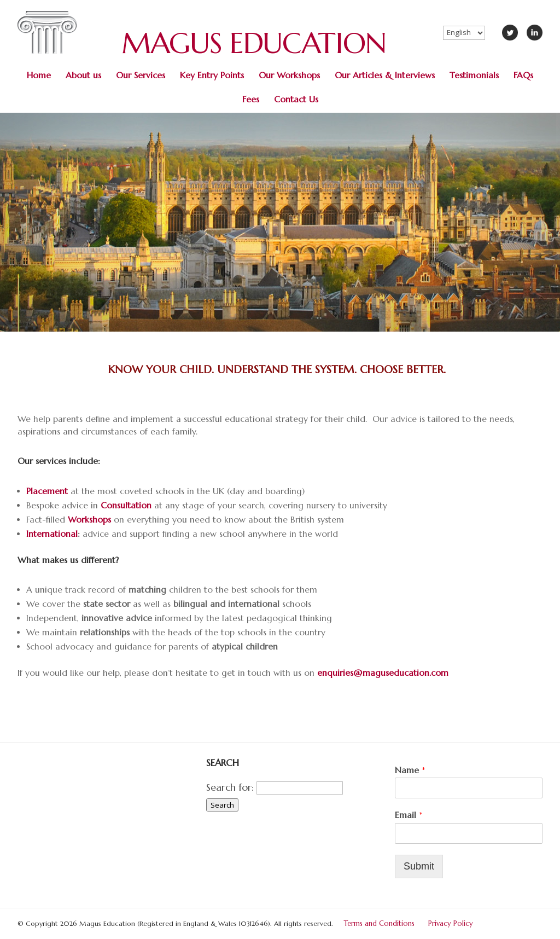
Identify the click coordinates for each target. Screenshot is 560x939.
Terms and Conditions (379, 923)
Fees (251, 99)
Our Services (141, 75)
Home (39, 75)
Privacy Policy (451, 923)
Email (409, 815)
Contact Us (296, 99)
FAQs (523, 75)
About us (83, 75)
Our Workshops (289, 75)
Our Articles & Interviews (385, 75)
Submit (419, 866)
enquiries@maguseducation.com (383, 673)
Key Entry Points (212, 75)
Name (410, 770)
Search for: (230, 787)
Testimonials (474, 75)
